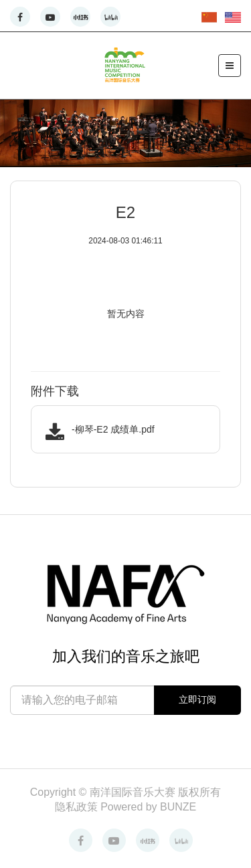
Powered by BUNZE (148, 807)
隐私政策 (78, 807)
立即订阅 (197, 699)
